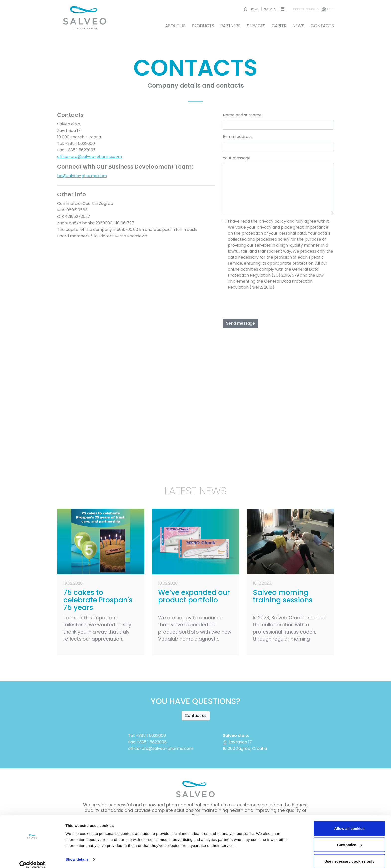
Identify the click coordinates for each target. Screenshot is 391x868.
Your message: (237, 158)
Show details (77, 853)
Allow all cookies (349, 822)
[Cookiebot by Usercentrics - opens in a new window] (32, 858)
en (312, 9)
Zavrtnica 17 (237, 742)
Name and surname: (243, 115)
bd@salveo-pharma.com (82, 176)
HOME (251, 9)
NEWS (299, 26)
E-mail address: (238, 137)
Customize (350, 838)
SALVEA (270, 9)
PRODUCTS (203, 26)
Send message (241, 323)
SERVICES (256, 26)
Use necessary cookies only (349, 855)
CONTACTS (322, 26)
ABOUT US (175, 26)
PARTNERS (231, 26)
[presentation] (261, 304)
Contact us (196, 716)
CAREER (279, 26)
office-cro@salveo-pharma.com (90, 156)
